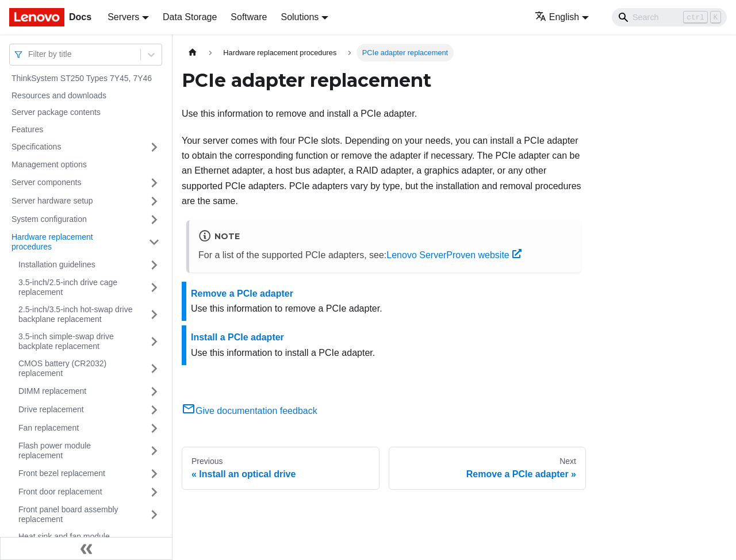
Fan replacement (49, 428)
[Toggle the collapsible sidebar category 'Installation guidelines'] (154, 265)
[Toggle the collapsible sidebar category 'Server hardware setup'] (154, 201)
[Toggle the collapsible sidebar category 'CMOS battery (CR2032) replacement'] (154, 369)
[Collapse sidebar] (86, 549)
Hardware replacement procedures (52, 242)
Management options (49, 164)
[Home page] (193, 53)
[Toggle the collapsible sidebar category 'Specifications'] (154, 147)
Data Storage (190, 17)
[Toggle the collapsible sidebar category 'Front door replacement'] (154, 492)
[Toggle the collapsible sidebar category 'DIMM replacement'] (154, 392)
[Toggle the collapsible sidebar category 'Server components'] (154, 183)
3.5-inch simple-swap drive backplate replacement (66, 342)
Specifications (36, 147)
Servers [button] (123, 17)
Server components (46, 182)
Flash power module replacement (55, 451)
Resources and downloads (59, 95)
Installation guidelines (57, 264)
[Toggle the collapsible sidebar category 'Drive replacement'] (154, 410)
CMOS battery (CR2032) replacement (62, 369)
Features (27, 129)
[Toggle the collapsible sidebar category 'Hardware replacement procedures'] (154, 242)
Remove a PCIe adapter (242, 294)
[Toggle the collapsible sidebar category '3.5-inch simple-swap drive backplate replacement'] (154, 342)
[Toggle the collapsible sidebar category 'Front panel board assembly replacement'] (154, 515)
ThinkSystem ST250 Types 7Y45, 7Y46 (82, 78)
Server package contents (56, 112)
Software (249, 17)
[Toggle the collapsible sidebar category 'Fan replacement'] (154, 428)
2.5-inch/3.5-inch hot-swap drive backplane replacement (75, 314)
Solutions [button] (300, 17)
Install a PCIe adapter (237, 337)
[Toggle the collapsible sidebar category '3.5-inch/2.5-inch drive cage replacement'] (154, 288)
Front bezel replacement (62, 473)
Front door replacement (60, 492)
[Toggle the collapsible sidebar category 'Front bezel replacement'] (154, 474)
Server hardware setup (52, 201)
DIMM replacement (52, 391)
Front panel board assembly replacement (68, 515)
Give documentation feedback (250, 411)
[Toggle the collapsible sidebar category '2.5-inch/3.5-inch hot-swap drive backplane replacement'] (154, 315)
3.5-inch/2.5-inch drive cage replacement (68, 287)
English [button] (557, 17)
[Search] (669, 17)
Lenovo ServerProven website (454, 255)
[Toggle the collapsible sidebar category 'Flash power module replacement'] (154, 451)
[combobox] (29, 54)
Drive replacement (51, 409)
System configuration (49, 219)
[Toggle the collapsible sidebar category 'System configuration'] (154, 220)
